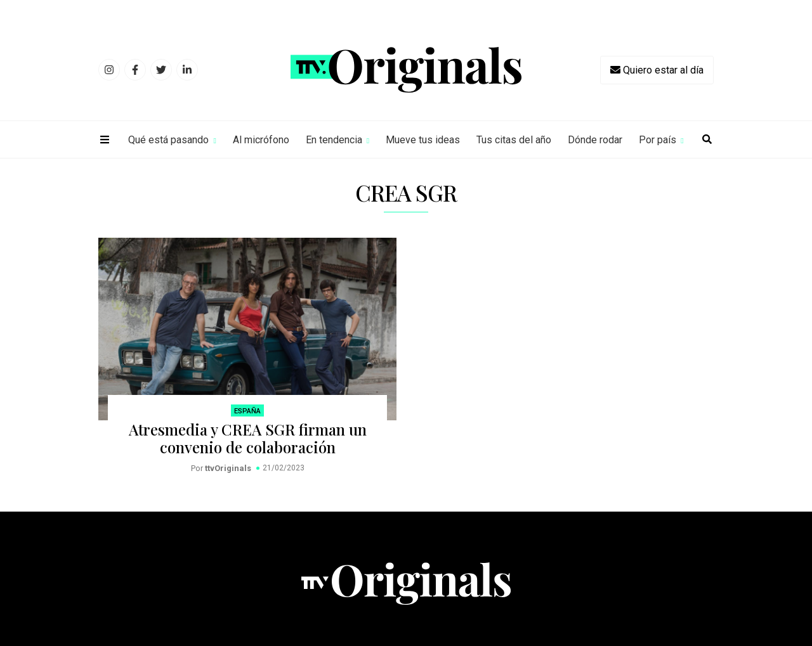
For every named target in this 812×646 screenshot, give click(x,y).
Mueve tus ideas (423, 140)
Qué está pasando (168, 140)
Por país (658, 140)
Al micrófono (261, 140)
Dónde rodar (595, 140)
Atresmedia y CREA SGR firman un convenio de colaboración (248, 438)
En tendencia (334, 140)
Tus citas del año (514, 140)
